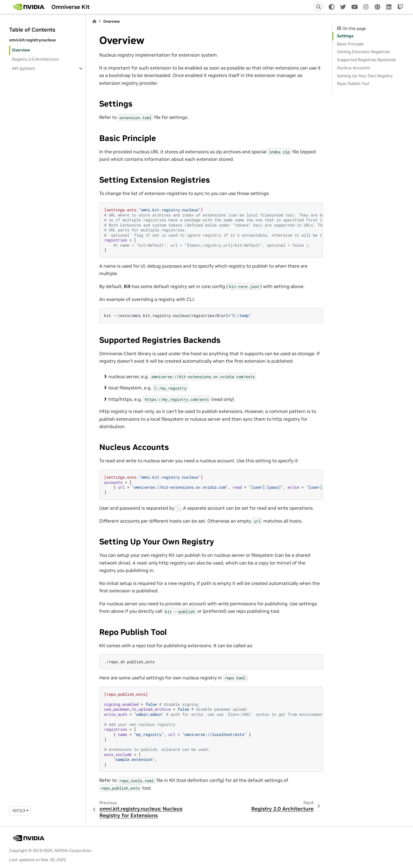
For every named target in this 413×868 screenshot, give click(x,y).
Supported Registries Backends (366, 60)
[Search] (319, 7)
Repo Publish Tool (353, 84)
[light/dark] (332, 7)
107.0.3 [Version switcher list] (18, 811)
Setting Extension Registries (363, 52)
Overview (21, 50)
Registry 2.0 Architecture (35, 59)
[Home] (94, 21)
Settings (345, 36)
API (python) (23, 68)
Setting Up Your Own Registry (365, 76)
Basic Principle (350, 44)
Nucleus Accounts (353, 68)
